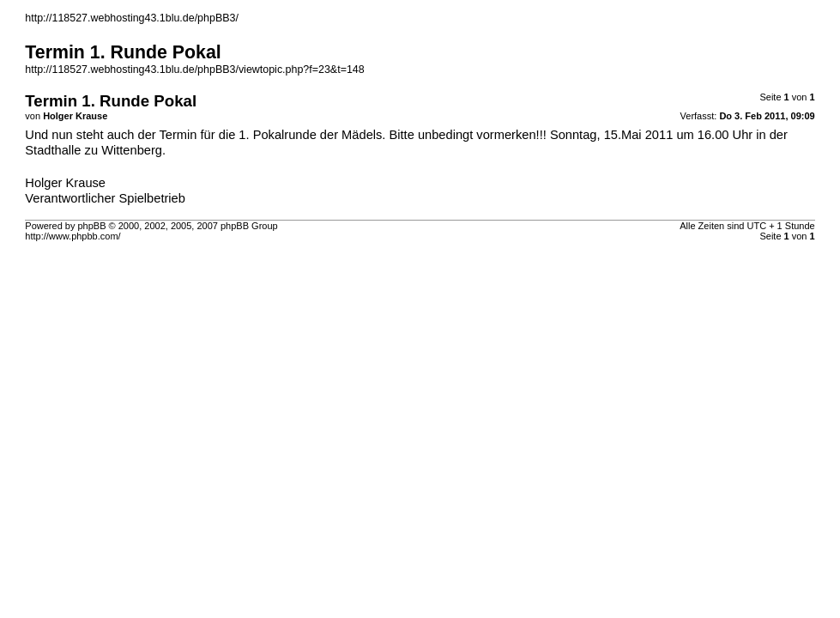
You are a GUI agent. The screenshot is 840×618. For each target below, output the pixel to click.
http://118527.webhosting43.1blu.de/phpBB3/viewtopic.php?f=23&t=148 (194, 70)
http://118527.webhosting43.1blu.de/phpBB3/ (132, 18)
